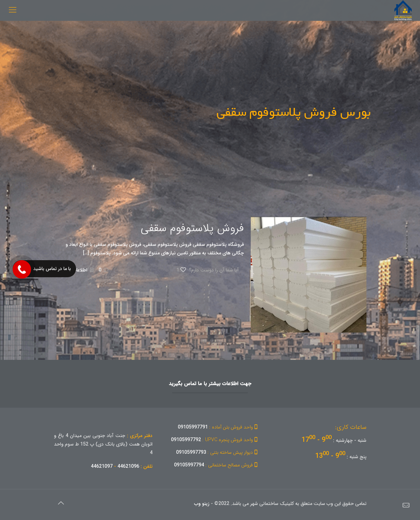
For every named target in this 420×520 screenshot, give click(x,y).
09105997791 (219, 427)
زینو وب (202, 504)
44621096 (128, 466)
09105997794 (217, 465)
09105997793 (218, 452)
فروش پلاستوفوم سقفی (192, 228)
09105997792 (215, 440)
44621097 (102, 466)
